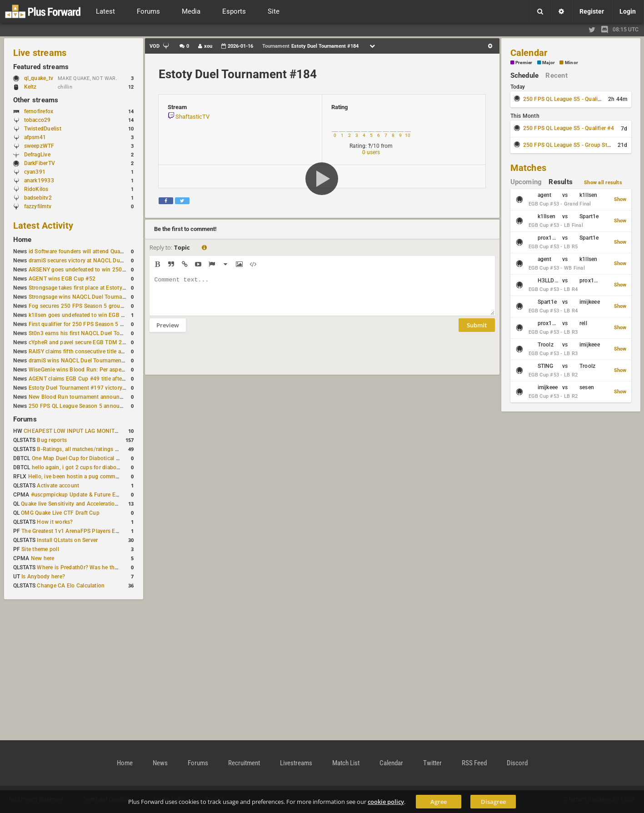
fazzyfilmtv (38, 206)
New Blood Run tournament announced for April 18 (94, 397)
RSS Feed (474, 763)
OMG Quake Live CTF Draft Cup (60, 513)
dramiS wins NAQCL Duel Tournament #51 (82, 361)
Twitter (432, 763)
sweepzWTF (39, 146)
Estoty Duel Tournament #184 (238, 74)
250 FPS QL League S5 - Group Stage (570, 145)
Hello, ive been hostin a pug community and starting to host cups (111, 477)
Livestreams (296, 763)
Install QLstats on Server (67, 540)
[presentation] (219, 359)
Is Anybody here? (43, 577)
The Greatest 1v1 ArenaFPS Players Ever (72, 531)
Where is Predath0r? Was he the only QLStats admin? (104, 567)
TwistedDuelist (43, 129)
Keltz (30, 87)
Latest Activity (43, 226)
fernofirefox (39, 111)
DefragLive (37, 155)
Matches (529, 168)
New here (43, 558)
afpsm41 (35, 137)
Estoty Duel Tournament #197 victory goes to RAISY (94, 388)
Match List (346, 763)
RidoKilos (36, 189)
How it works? (55, 522)
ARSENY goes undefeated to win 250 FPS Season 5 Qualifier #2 (109, 270)
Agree (439, 802)
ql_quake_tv (39, 78)
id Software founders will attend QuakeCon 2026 (90, 251)
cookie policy (386, 802)
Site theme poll (40, 549)
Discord (517, 763)
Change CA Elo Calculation (71, 586)
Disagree (493, 802)
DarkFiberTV (40, 163)
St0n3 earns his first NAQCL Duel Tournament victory (95, 333)
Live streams (40, 53)
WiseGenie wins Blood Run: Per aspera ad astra (88, 370)
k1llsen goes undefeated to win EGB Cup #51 (86, 315)
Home (22, 240)
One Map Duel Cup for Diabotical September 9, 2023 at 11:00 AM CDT (120, 458)
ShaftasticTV (192, 117)
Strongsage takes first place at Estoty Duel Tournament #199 (105, 288)
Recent (556, 75)
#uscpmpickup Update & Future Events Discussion (95, 495)
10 (408, 135)
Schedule (525, 75)
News (160, 763)
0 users (371, 152)
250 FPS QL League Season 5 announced (80, 406)
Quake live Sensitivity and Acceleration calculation (84, 504)
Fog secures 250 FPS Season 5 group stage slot (89, 306)
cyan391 (35, 172)
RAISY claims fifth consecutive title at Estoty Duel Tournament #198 (114, 351)
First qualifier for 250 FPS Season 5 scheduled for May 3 (100, 324)
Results (561, 182)
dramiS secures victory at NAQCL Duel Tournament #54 (98, 261)
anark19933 (39, 181)
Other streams (36, 100)
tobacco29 (37, 120)
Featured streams (41, 67)
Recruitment (244, 763)
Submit (477, 332)
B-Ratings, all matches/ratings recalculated (91, 449)
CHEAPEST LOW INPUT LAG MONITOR (73, 431)
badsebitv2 (38, 198)
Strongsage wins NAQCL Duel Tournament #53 (87, 297)
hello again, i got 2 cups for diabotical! (80, 467)
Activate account (58, 486)
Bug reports (52, 440)
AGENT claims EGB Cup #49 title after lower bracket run (99, 379)
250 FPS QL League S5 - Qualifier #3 (569, 99)
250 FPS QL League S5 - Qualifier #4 (569, 128)
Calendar (529, 53)
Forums (25, 419)
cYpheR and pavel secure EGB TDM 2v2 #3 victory (92, 342)
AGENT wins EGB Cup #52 (62, 279)
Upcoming (526, 182)
